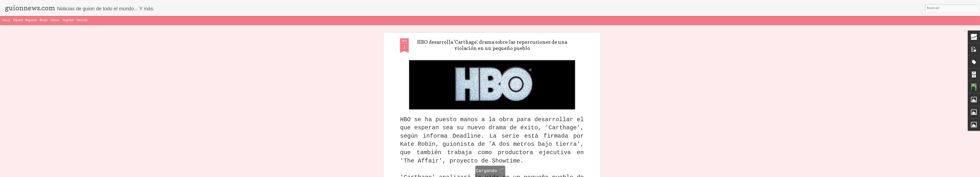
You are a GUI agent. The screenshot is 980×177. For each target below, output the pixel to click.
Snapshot (68, 20)
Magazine (31, 20)
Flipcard (18, 20)
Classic (6, 20)
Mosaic (44, 20)
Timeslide (82, 20)
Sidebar (55, 20)
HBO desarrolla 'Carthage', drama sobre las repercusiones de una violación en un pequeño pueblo (492, 45)
